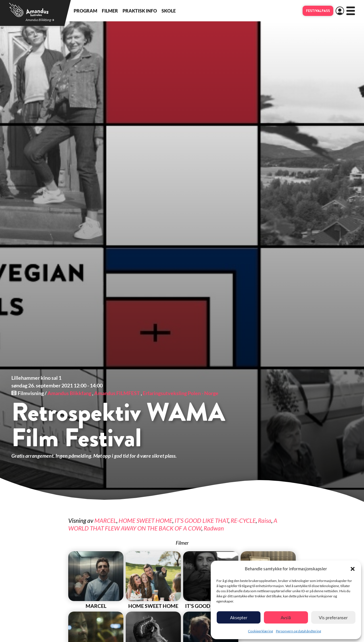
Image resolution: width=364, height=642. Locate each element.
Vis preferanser (333, 618)
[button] (353, 569)
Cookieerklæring (260, 631)
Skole (169, 11)
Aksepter (239, 618)
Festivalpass (318, 11)
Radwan (214, 528)
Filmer (110, 11)
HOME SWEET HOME (145, 520)
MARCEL (105, 520)
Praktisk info (140, 11)
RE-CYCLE (243, 520)
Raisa (265, 520)
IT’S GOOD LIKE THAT (201, 520)
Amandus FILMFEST (117, 393)
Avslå (286, 618)
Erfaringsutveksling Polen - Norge (181, 393)
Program (85, 11)
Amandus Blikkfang (40, 20)
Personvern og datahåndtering (298, 631)
